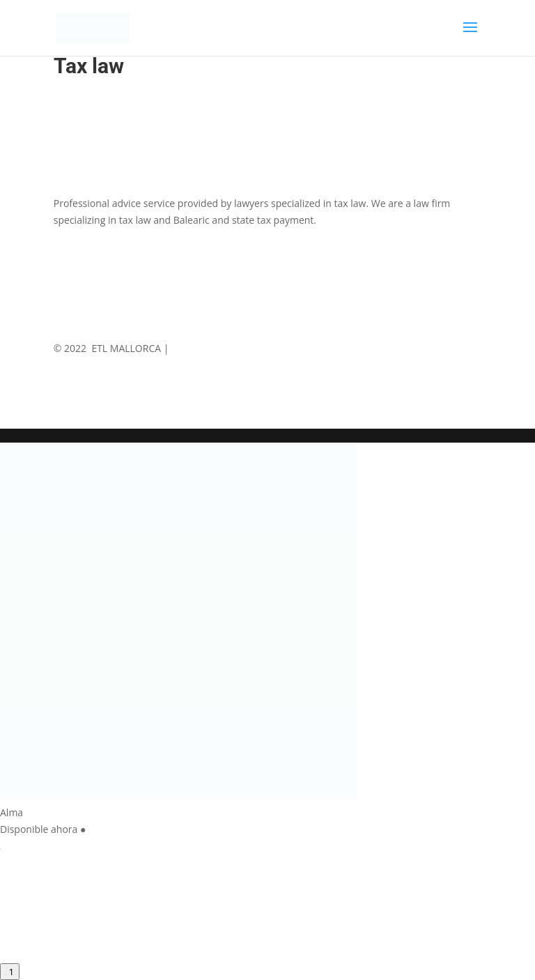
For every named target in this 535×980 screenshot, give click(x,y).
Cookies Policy (343, 348)
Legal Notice (199, 348)
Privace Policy (268, 348)
